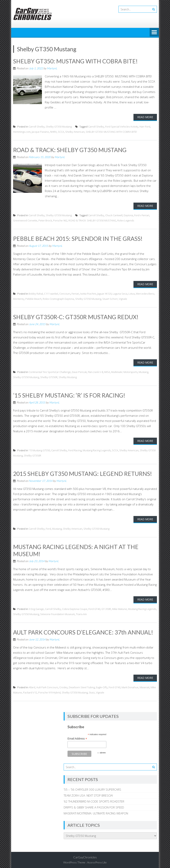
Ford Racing (75, 450)
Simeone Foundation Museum (57, 613)
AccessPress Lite (97, 861)
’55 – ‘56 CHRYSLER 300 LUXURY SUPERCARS (92, 788)
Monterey (19, 298)
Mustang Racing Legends (97, 450)
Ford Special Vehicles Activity (122, 126)
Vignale (123, 298)
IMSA (107, 371)
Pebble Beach (33, 298)
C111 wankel (51, 293)
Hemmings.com (22, 132)
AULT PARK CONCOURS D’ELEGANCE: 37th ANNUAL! (83, 631)
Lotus (132, 293)
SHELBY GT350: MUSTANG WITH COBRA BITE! (75, 61)
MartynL (52, 68)
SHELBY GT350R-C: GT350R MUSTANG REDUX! (76, 316)
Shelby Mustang (68, 377)
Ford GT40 (94, 608)
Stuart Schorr (110, 298)
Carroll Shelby (37, 126)
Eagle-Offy (102, 686)
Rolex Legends (126, 220)
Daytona (128, 215)
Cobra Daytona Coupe (75, 608)
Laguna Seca (120, 293)
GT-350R (106, 608)
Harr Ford (145, 126)
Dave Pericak (79, 371)
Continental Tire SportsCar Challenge (50, 371)
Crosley (63, 686)
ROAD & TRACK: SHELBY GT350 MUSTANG (70, 150)
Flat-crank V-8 (95, 371)
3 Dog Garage (36, 608)
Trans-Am (81, 613)
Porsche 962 (60, 220)
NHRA (53, 132)
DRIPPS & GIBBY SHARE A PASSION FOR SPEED (94, 806)
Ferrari (75, 293)
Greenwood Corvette (25, 220)
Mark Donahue (130, 686)
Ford (48, 528)
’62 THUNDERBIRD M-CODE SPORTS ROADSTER (94, 800)
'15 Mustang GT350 (39, 450)
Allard (32, 686)
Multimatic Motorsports (124, 371)
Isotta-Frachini (88, 293)
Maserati (145, 686)
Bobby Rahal (36, 293)
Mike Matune (120, 608)
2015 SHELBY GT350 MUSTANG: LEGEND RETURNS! (82, 473)
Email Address (77, 737)
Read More (145, 117)
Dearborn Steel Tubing (82, 686)
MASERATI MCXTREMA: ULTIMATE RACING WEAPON (96, 812)
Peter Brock (45, 220)
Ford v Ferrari (142, 215)
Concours (65, 293)
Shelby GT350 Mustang (59, 126)
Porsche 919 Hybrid (49, 691)
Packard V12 (30, 691)
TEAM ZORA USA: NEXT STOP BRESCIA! (88, 794)
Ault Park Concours (47, 686)
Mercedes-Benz (145, 293)
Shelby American (75, 132)
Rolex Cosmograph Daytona (58, 298)
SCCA (61, 132)
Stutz (92, 691)
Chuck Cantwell (114, 215)
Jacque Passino (40, 132)
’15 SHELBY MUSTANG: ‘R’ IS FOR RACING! (69, 395)
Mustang (143, 371)
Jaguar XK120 (104, 293)
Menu (154, 32)
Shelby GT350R (49, 377)
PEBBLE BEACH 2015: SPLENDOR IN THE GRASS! (78, 238)
